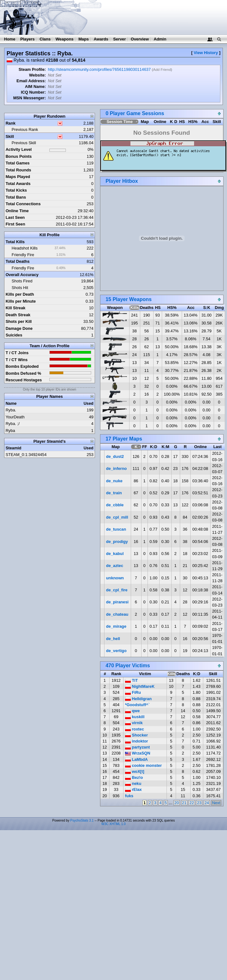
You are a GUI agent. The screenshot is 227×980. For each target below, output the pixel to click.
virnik (134, 723)
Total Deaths (18, 261)
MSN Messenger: (30, 98)
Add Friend (162, 70)
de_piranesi (117, 602)
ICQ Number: (33, 92)
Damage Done (19, 328)
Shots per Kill (19, 321)
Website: (38, 75)
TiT (132, 680)
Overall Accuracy (22, 275)
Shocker (136, 735)
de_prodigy (117, 542)
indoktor (137, 741)
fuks (129, 796)
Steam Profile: (32, 69)
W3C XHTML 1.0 (113, 824)
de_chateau (117, 614)
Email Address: (31, 81)
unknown (115, 578)
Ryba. (11, 410)
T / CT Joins (17, 353)
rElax (133, 789)
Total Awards (18, 184)
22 (192, 803)
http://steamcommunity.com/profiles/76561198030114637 (99, 69)
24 (207, 803)
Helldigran (138, 699)
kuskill (135, 717)
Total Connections (23, 204)
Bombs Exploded (22, 366)
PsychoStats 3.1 (82, 820)
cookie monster (143, 765)
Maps (84, 39)
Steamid (14, 448)
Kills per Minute (21, 301)
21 (184, 803)
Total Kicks (16, 190)
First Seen (16, 224)
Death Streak (18, 315)
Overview (140, 39)
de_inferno (116, 468)
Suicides (14, 335)
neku (133, 783)
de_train (114, 493)
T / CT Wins (17, 360)
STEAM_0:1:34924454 (26, 455)
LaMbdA (136, 759)
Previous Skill (24, 143)
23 (199, 803)
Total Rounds (19, 170)
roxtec (135, 729)
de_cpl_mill (117, 517)
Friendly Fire (23, 255)
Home (10, 39)
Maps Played (18, 177)
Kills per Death (20, 294)
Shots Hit (20, 288)
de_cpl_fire (117, 590)
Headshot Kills (25, 248)
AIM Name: (35, 86)
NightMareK (140, 686)
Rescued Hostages (24, 380)
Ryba (10, 431)
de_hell (113, 639)
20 (177, 803)
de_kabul (115, 554)
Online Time (17, 211)
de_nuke (114, 481)
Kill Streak (16, 308)
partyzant (137, 747)
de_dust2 (115, 456)
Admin (160, 39)
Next (216, 803)
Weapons (64, 39)
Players (28, 39)
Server (120, 39)
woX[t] (135, 771)
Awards (101, 39)
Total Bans (16, 197)
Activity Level (19, 149)
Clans (45, 39)
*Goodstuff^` (137, 705)
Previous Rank (25, 129)
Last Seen (15, 217)
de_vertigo (116, 651)
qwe (132, 711)
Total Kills (15, 242)
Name (11, 403)
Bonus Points (19, 156)
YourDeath (15, 417)
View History (206, 53)
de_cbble (115, 505)
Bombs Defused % (23, 373)
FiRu (133, 692)
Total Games (18, 163)
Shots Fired (22, 281)
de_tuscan (116, 529)
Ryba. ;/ (13, 424)
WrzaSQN (138, 753)
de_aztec (115, 566)
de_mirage (116, 626)
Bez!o (134, 777)
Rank (11, 123)
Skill (10, 136)
